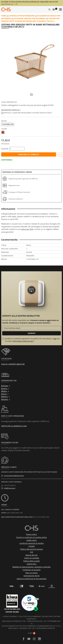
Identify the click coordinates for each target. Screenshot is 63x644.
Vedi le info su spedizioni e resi (14, 426)
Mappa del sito (31, 555)
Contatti (32, 546)
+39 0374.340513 (10, 485)
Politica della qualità (31, 561)
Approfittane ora (7, 4)
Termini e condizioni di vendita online (31, 537)
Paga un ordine (31, 573)
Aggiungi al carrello (29, 154)
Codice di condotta (32, 558)
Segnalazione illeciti (32, 576)
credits (32, 633)
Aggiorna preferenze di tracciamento (32, 579)
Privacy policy (31, 534)
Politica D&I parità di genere (31, 549)
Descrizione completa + (11, 110)
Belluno (5, 397)
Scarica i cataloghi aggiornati (13, 364)
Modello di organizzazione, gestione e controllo (31, 567)
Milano (5, 391)
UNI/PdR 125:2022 (12, 612)
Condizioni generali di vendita (32, 543)
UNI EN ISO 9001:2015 (12, 609)
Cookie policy (32, 540)
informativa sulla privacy (23, 341)
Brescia (5, 388)
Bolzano (6, 399)
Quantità (5, 149)
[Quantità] (17, 149)
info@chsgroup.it (10, 488)
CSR (31, 552)
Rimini (5, 394)
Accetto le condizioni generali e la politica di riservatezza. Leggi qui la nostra (32, 340)
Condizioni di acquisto (32, 570)
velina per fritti (27, 229)
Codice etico (32, 564)
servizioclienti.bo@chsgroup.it (14, 476)
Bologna (6, 386)
